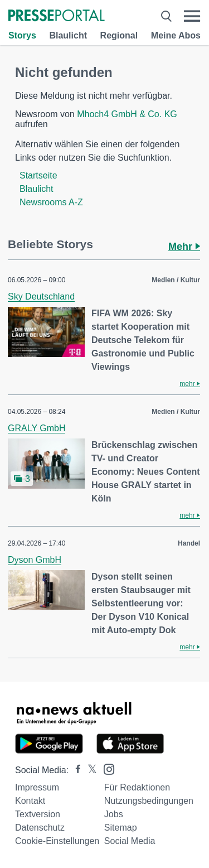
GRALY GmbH (37, 428)
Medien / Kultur (176, 280)
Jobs (114, 814)
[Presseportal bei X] (89, 770)
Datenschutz (40, 828)
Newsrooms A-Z (51, 202)
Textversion (38, 814)
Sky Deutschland (41, 296)
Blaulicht (68, 35)
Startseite (38, 175)
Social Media (130, 841)
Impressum (37, 787)
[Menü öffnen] (192, 16)
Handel (189, 543)
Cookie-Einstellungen (57, 841)
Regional (119, 35)
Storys (22, 35)
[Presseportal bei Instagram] (106, 768)
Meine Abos (176, 35)
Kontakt (30, 801)
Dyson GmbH (35, 560)
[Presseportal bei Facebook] (75, 770)
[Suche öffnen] (166, 16)
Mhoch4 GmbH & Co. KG (127, 114)
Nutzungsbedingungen (149, 801)
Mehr (184, 247)
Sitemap (121, 828)
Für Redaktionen (137, 787)
